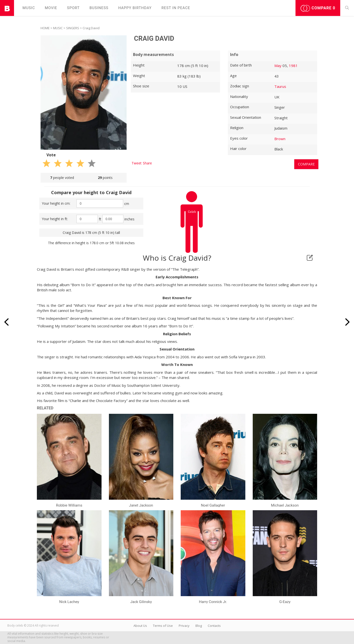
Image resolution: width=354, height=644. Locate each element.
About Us (140, 626)
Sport (73, 8)
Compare (318, 8)
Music (29, 8)
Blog (199, 626)
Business (99, 8)
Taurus (280, 86)
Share (147, 163)
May (278, 66)
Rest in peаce (176, 8)
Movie (51, 8)
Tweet (137, 163)
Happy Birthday (135, 8)
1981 (293, 66)
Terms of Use (163, 626)
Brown (280, 139)
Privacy (184, 626)
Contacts (214, 626)
